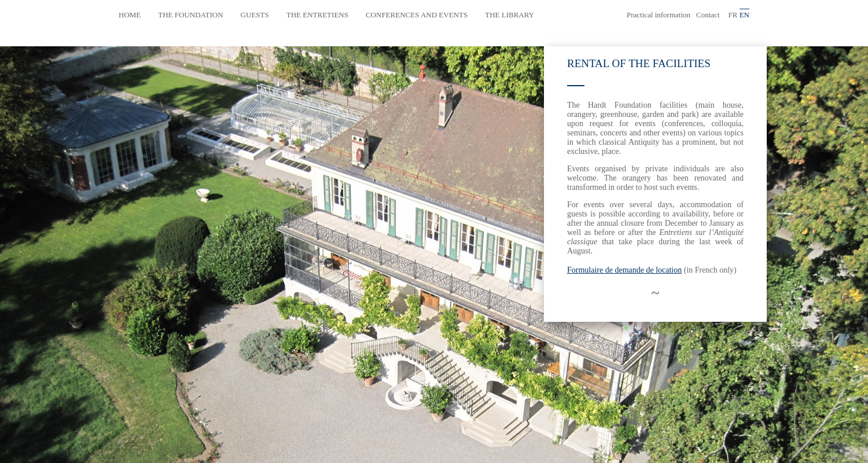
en (744, 15)
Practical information (659, 15)
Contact (708, 15)
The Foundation (190, 15)
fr (733, 15)
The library (510, 15)
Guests (255, 15)
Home (130, 15)
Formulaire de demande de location (624, 270)
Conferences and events (417, 15)
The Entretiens (317, 15)
